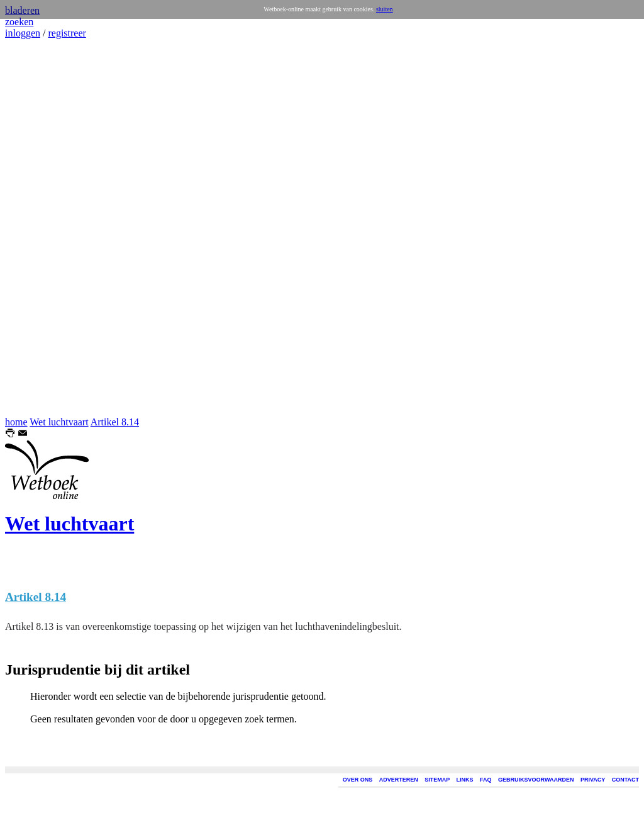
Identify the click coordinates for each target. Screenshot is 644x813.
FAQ (486, 780)
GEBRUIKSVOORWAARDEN (536, 780)
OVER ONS (358, 780)
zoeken (19, 22)
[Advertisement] (43, 228)
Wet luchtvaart (59, 422)
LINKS (465, 780)
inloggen (23, 33)
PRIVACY (593, 780)
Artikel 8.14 (115, 422)
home (16, 422)
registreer (67, 33)
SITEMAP (437, 780)
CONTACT (625, 780)
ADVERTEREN (399, 780)
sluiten (385, 9)
